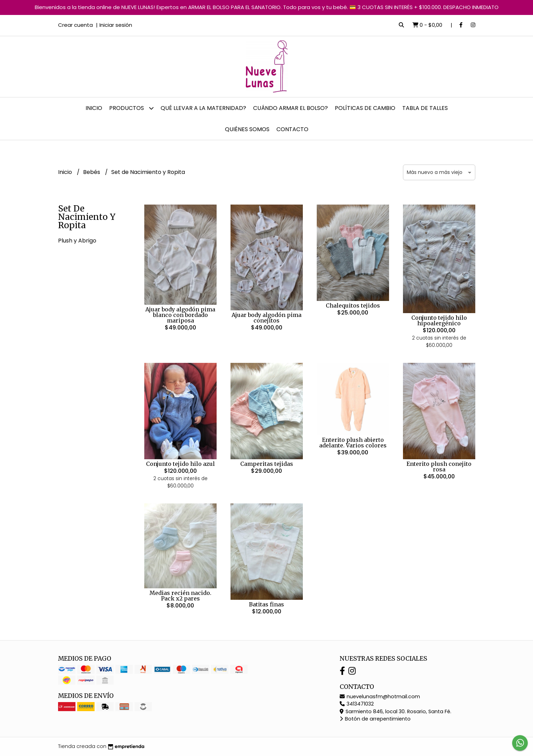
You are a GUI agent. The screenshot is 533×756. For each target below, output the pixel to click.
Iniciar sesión (116, 25)
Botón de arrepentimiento (375, 719)
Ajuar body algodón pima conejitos (266, 318)
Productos (131, 108)
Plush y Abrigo (77, 241)
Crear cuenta (75, 25)
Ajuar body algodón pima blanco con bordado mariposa (180, 315)
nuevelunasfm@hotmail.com (380, 697)
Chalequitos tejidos (353, 305)
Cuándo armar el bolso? (290, 108)
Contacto (292, 129)
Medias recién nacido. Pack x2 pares (180, 596)
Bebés (92, 172)
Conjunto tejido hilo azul (180, 464)
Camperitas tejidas (267, 464)
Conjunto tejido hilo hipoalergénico (439, 320)
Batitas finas (266, 604)
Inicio (94, 108)
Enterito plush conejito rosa (439, 467)
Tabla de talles (425, 108)
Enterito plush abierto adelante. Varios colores (353, 443)
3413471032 (357, 704)
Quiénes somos (247, 129)
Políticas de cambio (365, 108)
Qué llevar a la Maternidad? (203, 108)
